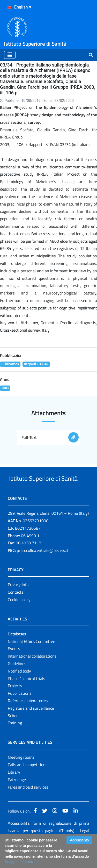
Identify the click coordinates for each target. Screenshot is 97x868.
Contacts (16, 611)
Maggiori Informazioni (22, 862)
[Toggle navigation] (10, 55)
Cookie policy (19, 619)
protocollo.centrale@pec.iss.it (43, 570)
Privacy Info (18, 604)
